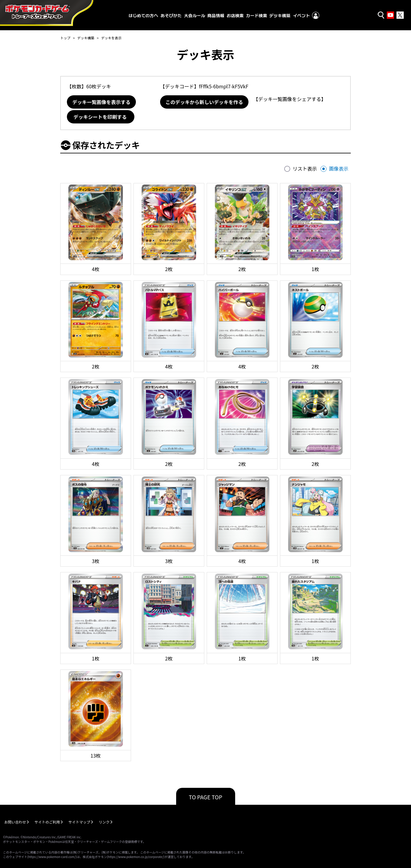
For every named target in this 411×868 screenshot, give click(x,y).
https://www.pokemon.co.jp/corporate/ (136, 857)
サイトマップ (79, 822)
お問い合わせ (15, 822)
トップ (65, 38)
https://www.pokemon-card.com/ (52, 857)
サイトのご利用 (47, 822)
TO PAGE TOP (206, 797)
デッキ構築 (86, 38)
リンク (104, 822)
